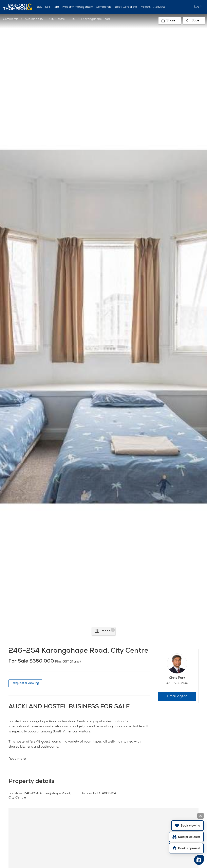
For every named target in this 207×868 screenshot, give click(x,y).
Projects (145, 7)
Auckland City (34, 19)
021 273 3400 (177, 683)
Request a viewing (25, 683)
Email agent (177, 697)
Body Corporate (126, 7)
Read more (17, 759)
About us (159, 7)
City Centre (57, 19)
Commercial (104, 7)
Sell (47, 7)
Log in (198, 7)
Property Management (78, 7)
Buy (40, 7)
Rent (56, 7)
